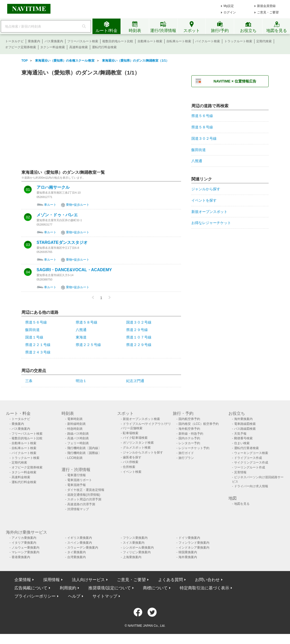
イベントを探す (204, 200)
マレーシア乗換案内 (25, 552)
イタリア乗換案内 (24, 543)
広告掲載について (31, 588)
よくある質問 (170, 580)
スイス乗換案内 (134, 543)
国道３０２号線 (139, 322)
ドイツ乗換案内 (189, 538)
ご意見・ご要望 (268, 12)
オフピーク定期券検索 (21, 47)
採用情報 (52, 580)
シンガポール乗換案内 (138, 548)
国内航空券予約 (189, 419)
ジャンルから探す (206, 189)
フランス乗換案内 (135, 538)
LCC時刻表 (75, 458)
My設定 (229, 6)
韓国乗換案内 (188, 552)
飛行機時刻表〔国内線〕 (84, 448)
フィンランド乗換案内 (194, 543)
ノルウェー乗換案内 (25, 548)
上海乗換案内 (132, 557)
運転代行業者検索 (246, 448)
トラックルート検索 (238, 41)
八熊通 (81, 330)
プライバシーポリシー (35, 596)
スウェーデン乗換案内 (83, 548)
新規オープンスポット (209, 212)
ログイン (230, 12)
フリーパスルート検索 (83, 41)
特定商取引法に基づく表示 (204, 588)
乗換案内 (34, 41)
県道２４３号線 (38, 352)
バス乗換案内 (54, 41)
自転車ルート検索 (179, 41)
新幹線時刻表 (76, 424)
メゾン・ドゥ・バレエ (57, 215)
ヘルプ (74, 596)
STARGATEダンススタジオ (62, 243)
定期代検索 (264, 41)
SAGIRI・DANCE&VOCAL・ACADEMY (74, 270)
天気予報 (240, 434)
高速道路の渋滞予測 (81, 504)
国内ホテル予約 (189, 438)
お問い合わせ (207, 580)
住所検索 (129, 467)
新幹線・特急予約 (191, 434)
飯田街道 (32, 330)
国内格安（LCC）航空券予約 (199, 424)
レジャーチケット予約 (194, 448)
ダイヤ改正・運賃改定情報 (86, 490)
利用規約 (68, 588)
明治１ (81, 381)
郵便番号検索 (243, 438)
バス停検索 (131, 462)
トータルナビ (14, 41)
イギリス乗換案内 (80, 538)
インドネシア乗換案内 (194, 548)
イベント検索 (132, 472)
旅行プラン (186, 458)
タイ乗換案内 (76, 552)
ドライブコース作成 (248, 458)
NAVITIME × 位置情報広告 (235, 81)
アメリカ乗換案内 (24, 538)
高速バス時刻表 (78, 438)
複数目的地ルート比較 (118, 41)
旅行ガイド (186, 453)
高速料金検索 (79, 47)
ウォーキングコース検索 (251, 453)
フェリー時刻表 (78, 443)
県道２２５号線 (88, 345)
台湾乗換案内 (76, 557)
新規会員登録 (266, 6)
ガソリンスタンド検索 (138, 443)
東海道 (81, 337)
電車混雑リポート (80, 480)
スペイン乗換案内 (80, 543)
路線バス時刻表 (78, 434)
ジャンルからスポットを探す (143, 452)
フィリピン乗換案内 (137, 552)
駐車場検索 (131, 433)
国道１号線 (34, 337)
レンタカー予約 (189, 443)
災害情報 (240, 472)
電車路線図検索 (245, 424)
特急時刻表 (75, 429)
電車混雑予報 (76, 485)
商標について (155, 588)
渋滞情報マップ (78, 509)
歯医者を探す (132, 457)
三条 (29, 381)
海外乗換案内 (243, 419)
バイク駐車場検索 (135, 438)
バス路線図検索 (245, 429)
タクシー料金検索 (53, 47)
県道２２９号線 (139, 345)
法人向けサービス (88, 580)
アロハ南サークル (53, 187)
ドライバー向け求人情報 (251, 486)
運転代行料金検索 (104, 47)
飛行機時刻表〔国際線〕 (84, 453)
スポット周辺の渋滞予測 (84, 499)
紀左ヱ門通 (135, 381)
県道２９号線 (137, 330)
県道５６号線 (36, 322)
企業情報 (23, 580)
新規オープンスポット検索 (141, 419)
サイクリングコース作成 (251, 463)
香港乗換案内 (21, 557)
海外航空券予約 (189, 429)
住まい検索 (242, 443)
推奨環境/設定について (109, 588)
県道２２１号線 (38, 345)
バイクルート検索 (208, 41)
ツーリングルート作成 (250, 467)
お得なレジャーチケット (211, 223)
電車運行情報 (76, 475)
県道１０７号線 (139, 337)
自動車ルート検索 (150, 41)
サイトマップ (105, 596)
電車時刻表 (75, 419)
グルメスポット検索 (137, 448)
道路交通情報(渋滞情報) (84, 495)
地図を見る (242, 504)
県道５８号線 (87, 322)
